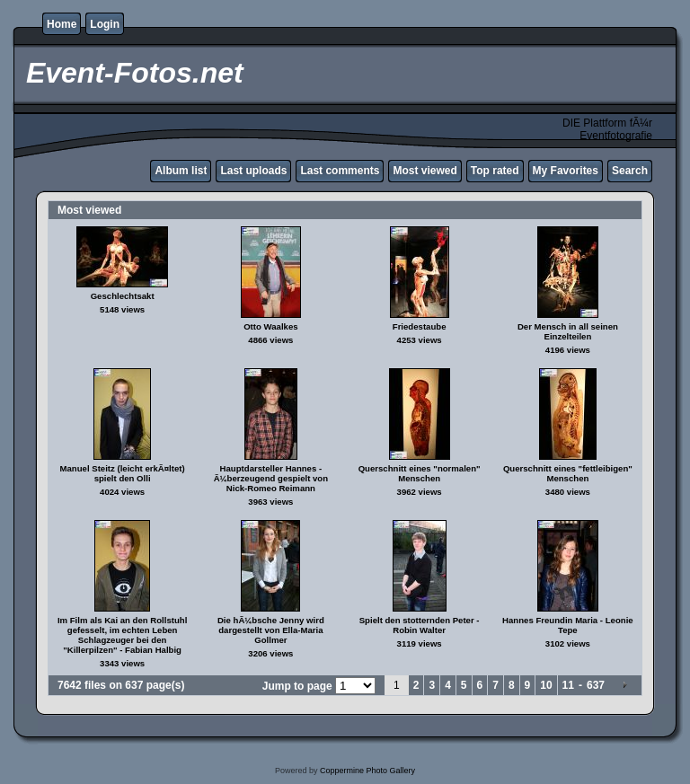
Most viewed (425, 171)
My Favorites (566, 171)
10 (546, 685)
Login (105, 24)
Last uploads (253, 171)
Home (62, 24)
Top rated (495, 171)
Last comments (340, 171)
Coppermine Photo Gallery (367, 771)
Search (630, 171)
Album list (181, 171)
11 (568, 685)
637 (596, 685)
